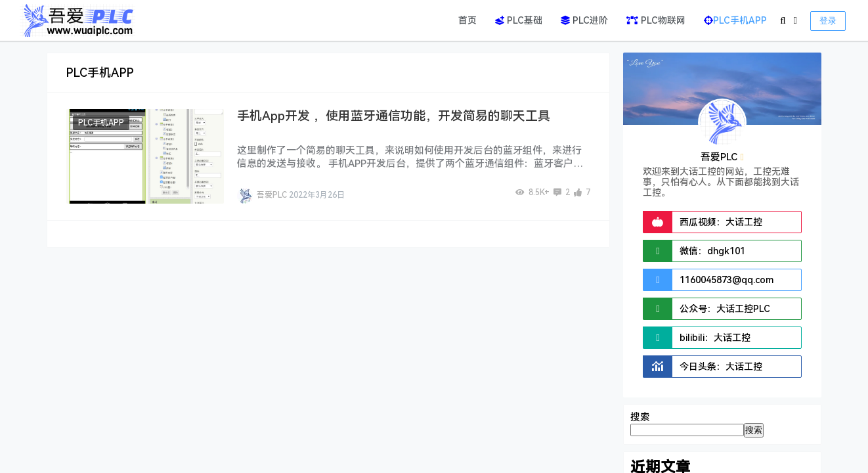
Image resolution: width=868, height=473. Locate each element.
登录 (828, 21)
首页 (467, 20)
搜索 (640, 417)
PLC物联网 (656, 20)
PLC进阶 (584, 20)
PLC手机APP (735, 20)
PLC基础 (519, 20)
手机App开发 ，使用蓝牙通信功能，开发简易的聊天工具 (394, 116)
